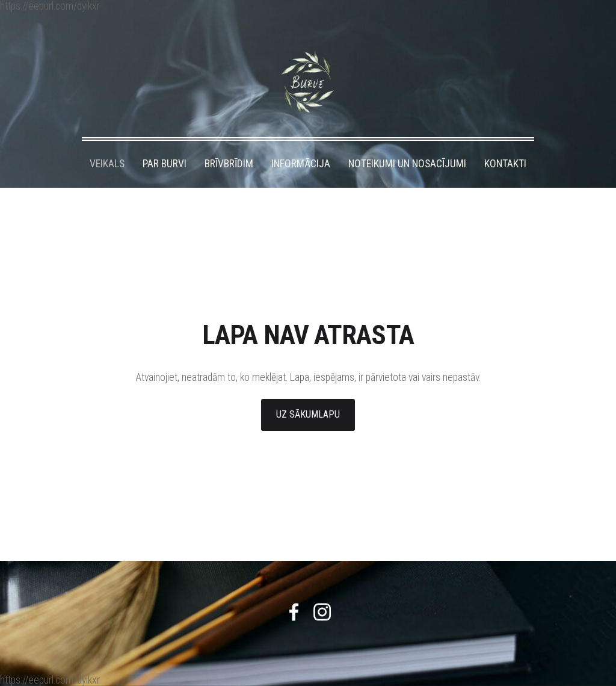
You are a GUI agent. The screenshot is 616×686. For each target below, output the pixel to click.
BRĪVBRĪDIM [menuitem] (229, 164)
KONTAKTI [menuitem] (505, 164)
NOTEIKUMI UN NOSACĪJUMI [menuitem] (407, 164)
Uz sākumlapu (308, 414)
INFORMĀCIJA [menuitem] (301, 164)
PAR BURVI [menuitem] (165, 164)
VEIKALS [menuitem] (107, 164)
